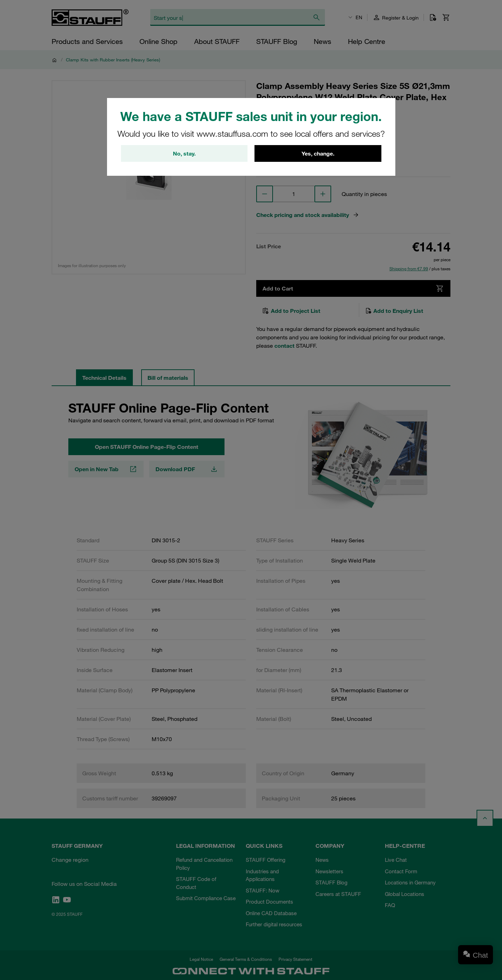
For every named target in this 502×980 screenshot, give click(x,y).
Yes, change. (318, 153)
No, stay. (184, 153)
